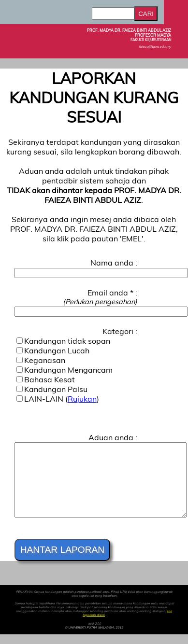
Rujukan (82, 399)
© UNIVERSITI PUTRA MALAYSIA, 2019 (94, 628)
